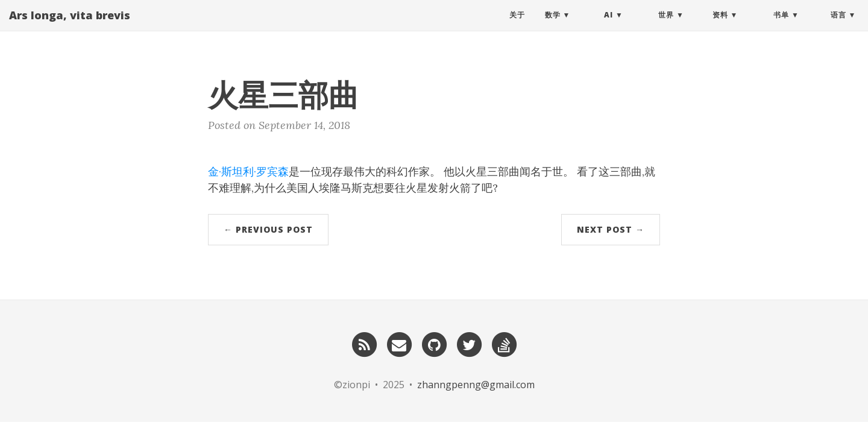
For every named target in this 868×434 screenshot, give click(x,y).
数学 (553, 27)
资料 (720, 27)
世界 (666, 27)
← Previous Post (268, 229)
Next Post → (611, 229)
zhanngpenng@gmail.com (476, 385)
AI (609, 27)
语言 (838, 27)
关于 (517, 27)
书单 (781, 27)
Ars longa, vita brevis (70, 27)
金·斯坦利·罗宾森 (248, 171)
